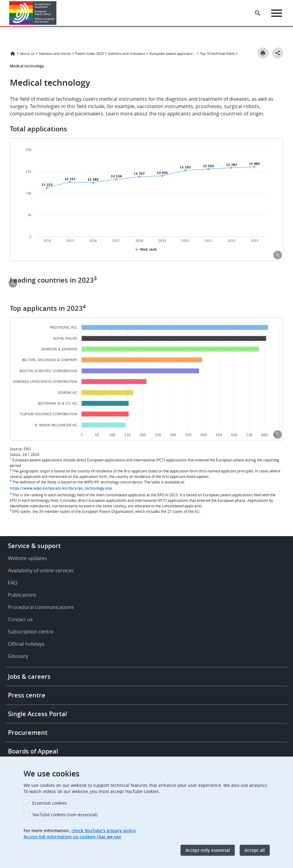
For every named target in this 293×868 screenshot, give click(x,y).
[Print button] (263, 53)
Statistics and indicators (127, 53)
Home (13, 54)
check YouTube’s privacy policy (103, 830)
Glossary (18, 656)
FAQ (13, 583)
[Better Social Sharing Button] (278, 53)
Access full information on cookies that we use (72, 837)
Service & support (34, 546)
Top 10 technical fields (217, 53)
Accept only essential (208, 850)
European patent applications (173, 53)
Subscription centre (31, 632)
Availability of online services (41, 570)
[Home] (33, 13)
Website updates (27, 558)
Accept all (255, 850)
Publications (22, 595)
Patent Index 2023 (89, 53)
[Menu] (277, 13)
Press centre (27, 695)
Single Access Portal (38, 714)
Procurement (28, 733)
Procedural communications (41, 607)
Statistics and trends (55, 53)
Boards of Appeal (33, 751)
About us (27, 53)
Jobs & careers (29, 676)
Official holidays (26, 644)
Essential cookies (49, 803)
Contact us (20, 619)
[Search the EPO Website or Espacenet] (258, 13)
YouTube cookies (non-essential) (65, 815)
